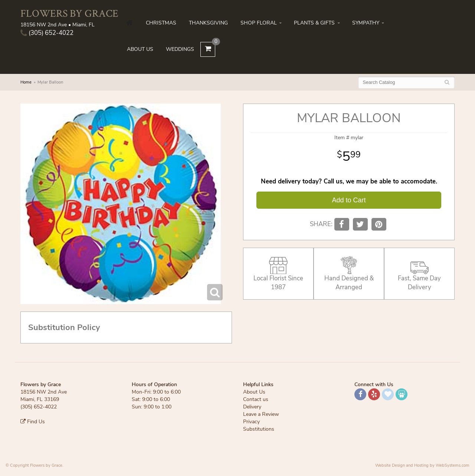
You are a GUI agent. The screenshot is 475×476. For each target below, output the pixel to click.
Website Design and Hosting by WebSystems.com (422, 465)
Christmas (161, 23)
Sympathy (366, 23)
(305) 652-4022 (47, 33)
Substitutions (259, 429)
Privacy (251, 422)
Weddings (180, 49)
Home (26, 82)
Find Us (33, 422)
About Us (140, 49)
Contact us (256, 399)
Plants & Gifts (314, 23)
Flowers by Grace (69, 13)
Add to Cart (349, 200)
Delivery (252, 407)
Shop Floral (259, 23)
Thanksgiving (208, 23)
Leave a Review (261, 414)
